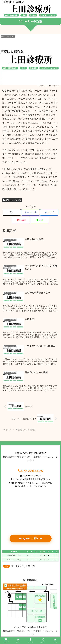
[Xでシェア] (12, 212)
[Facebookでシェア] (31, 212)
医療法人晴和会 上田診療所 (31, 453)
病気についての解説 (12, 200)
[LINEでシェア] (40, 220)
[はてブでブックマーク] (49, 212)
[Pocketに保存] (21, 220)
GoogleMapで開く (30, 538)
